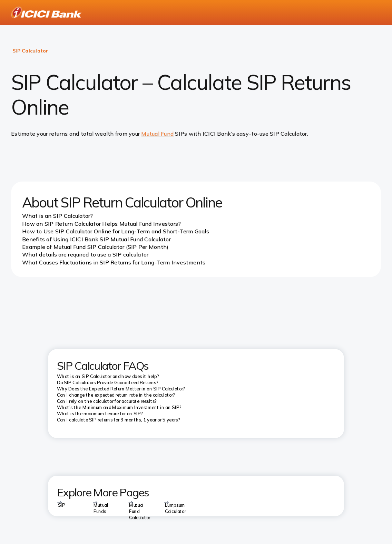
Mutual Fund (157, 134)
